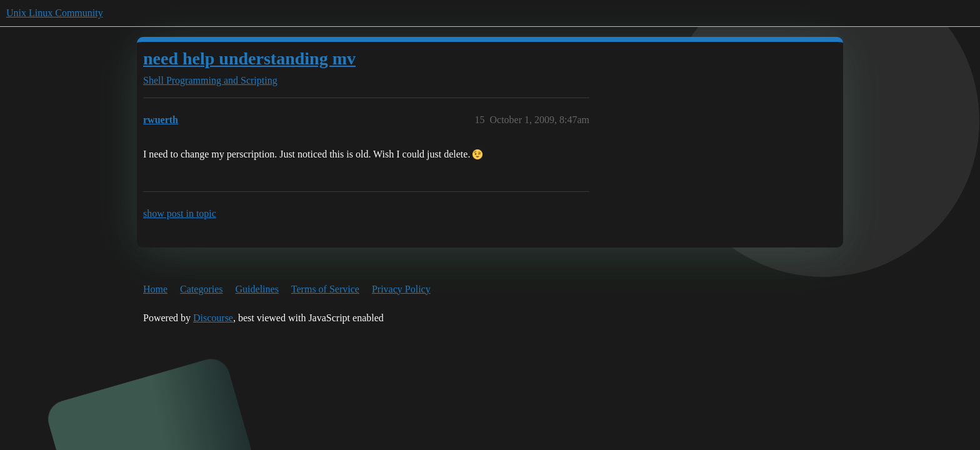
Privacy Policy (401, 289)
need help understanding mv (249, 58)
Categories (201, 289)
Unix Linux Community (55, 13)
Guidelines (257, 289)
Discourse (213, 318)
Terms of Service (325, 289)
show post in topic (180, 213)
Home (155, 289)
